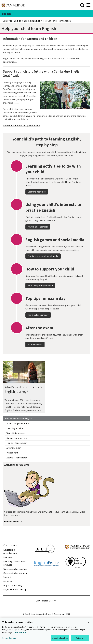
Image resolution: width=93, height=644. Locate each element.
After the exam (14, 448)
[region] (46, 631)
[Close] (88, 622)
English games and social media (43, 264)
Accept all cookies (60, 638)
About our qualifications (18, 423)
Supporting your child (17, 438)
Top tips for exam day (17, 443)
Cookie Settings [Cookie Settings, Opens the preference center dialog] (9, 638)
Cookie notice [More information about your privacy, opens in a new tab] (20, 632)
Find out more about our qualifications (21, 125)
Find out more (11, 521)
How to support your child (40, 293)
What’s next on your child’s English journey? (23, 389)
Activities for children (17, 458)
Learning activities (15, 428)
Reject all (80, 638)
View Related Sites (45, 601)
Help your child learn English (18, 418)
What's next (12, 453)
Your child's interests (17, 433)
